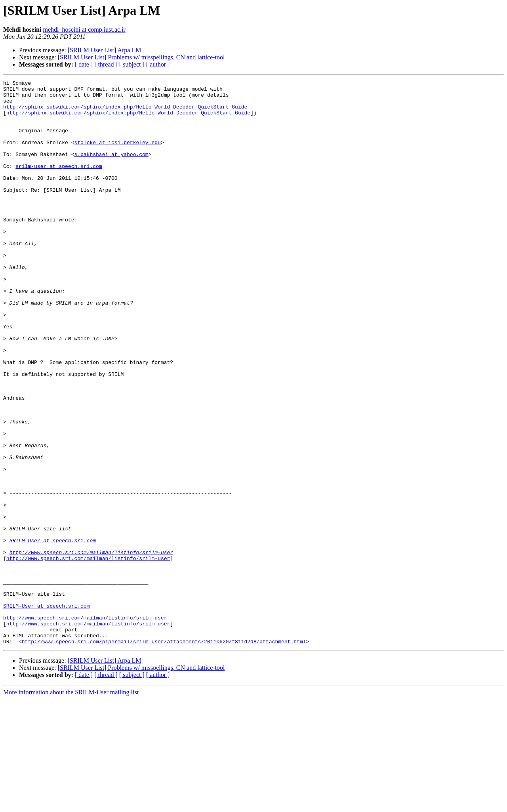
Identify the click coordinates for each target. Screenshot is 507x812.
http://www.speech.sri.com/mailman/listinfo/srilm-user (91, 647)
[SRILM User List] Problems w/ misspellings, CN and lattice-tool (141, 57)
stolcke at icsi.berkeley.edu (117, 155)
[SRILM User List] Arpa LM (105, 50)
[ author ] (158, 64)
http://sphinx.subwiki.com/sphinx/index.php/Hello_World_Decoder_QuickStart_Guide (125, 112)
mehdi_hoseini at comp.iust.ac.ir (84, 30)
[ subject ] (132, 64)
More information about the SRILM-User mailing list (71, 805)
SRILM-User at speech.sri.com (53, 633)
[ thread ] (106, 64)
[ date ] (84, 64)
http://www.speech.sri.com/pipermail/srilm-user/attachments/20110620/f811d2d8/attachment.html (164, 754)
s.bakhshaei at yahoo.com (111, 170)
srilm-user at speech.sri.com (59, 184)
